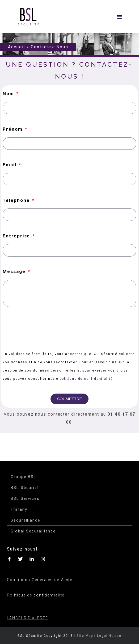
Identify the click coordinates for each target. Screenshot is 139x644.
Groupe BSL (24, 477)
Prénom (13, 129)
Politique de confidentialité (36, 595)
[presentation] (43, 329)
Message (15, 271)
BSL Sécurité (25, 488)
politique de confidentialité (86, 379)
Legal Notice (109, 636)
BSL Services (25, 498)
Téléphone (17, 200)
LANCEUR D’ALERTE (27, 618)
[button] (119, 17)
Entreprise (17, 236)
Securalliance (26, 520)
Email (10, 165)
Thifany (19, 509)
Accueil (16, 47)
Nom (9, 93)
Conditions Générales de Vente (40, 580)
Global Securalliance (33, 531)
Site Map (85, 636)
